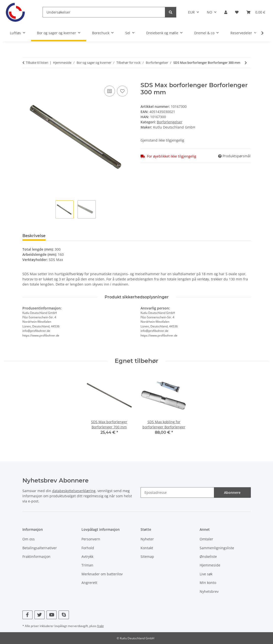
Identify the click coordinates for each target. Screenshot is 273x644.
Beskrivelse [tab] (34, 236)
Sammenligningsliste (217, 548)
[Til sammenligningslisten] (110, 91)
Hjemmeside (210, 565)
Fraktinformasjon (36, 556)
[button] (226, 12)
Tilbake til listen (37, 63)
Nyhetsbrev (209, 591)
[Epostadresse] (177, 492)
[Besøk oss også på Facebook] (27, 615)
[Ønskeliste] (237, 12)
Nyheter (147, 539)
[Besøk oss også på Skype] (64, 615)
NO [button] (209, 12)
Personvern (91, 539)
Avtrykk (87, 556)
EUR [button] (191, 12)
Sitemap (147, 556)
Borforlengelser (170, 122)
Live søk (206, 574)
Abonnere (232, 492)
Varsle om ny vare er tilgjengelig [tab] (119, 236)
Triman (87, 565)
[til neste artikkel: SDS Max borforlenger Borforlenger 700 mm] (246, 63)
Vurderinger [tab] (66, 236)
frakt (100, 626)
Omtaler (206, 539)
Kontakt (147, 548)
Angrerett (89, 583)
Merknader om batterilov (102, 574)
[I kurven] (26, 79)
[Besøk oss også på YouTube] (52, 615)
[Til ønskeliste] (122, 91)
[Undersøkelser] (104, 12)
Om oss (29, 539)
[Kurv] (256, 12)
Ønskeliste (208, 556)
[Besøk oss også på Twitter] (40, 615)
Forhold (88, 548)
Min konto (208, 583)
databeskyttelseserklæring (74, 491)
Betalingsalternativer (40, 548)
